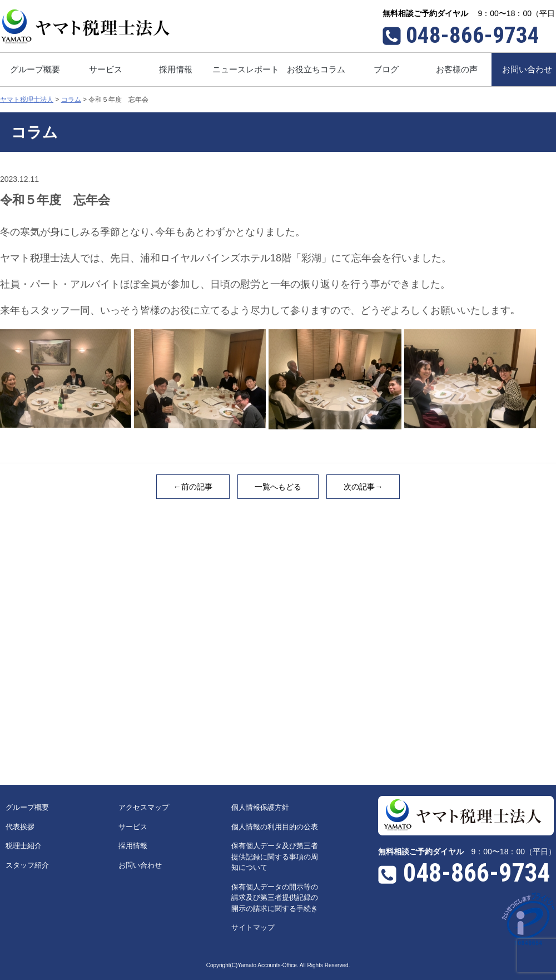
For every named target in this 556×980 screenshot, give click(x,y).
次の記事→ (363, 487)
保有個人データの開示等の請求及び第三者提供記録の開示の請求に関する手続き (275, 898)
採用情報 (133, 846)
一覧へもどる (278, 487)
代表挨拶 (20, 827)
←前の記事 (193, 487)
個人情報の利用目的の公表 (275, 827)
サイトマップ (253, 927)
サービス (133, 827)
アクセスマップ (144, 807)
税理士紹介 (24, 846)
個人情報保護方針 (260, 807)
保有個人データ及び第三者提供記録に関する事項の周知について (275, 857)
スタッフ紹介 (27, 865)
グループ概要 (27, 807)
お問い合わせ (140, 865)
